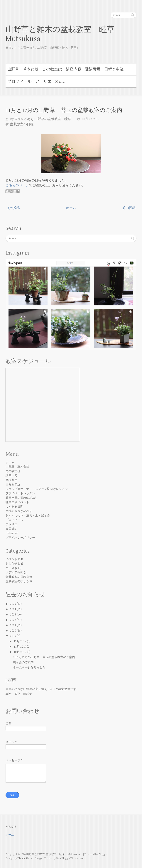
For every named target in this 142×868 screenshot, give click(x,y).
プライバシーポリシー (20, 538)
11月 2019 (20, 647)
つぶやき (11, 568)
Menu (60, 82)
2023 (13, 615)
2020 (13, 631)
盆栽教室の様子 (16, 581)
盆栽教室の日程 (22, 124)
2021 (13, 625)
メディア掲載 (14, 573)
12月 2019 (20, 641)
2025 (13, 604)
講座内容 (74, 69)
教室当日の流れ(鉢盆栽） (22, 498)
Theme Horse (25, 859)
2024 (13, 609)
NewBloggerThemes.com (71, 859)
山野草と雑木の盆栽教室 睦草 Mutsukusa (64, 34)
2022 (13, 620)
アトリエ (43, 82)
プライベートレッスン (20, 493)
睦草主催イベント (17, 502)
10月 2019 (20, 652)
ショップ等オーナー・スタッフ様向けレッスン (37, 489)
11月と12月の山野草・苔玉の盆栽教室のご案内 (64, 110)
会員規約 (11, 529)
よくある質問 (14, 507)
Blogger (103, 854)
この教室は (52, 69)
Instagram (12, 533)
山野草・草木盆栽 (23, 69)
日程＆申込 (114, 69)
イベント (11, 559)
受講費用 (93, 69)
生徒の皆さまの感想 (19, 511)
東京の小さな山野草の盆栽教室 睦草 (43, 119)
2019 (13, 636)
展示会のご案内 (23, 662)
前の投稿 (129, 208)
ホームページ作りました (29, 668)
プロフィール (20, 82)
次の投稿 (13, 208)
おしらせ (11, 564)
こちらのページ (17, 185)
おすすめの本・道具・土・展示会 (28, 516)
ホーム (71, 208)
